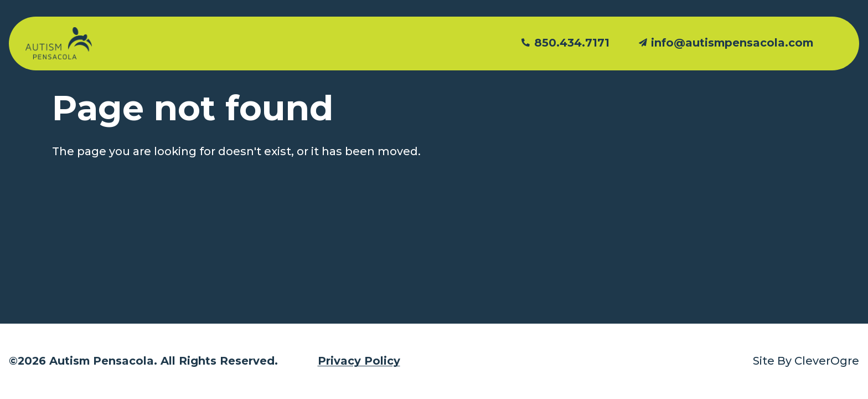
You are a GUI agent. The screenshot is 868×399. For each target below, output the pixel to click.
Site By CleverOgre (806, 361)
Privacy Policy (359, 361)
